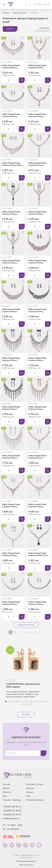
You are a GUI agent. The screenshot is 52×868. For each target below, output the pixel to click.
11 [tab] (34, 701)
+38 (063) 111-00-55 (12, 815)
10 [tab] (31, 701)
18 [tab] (25, 704)
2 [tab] (9, 701)
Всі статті (26, 715)
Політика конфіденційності (26, 861)
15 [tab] (45, 701)
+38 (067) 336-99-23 (12, 807)
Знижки (30, 792)
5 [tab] (17, 701)
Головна (6, 13)
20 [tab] (31, 704)
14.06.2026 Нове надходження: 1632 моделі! (23, 685)
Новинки (30, 788)
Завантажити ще (26, 625)
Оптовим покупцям (35, 800)
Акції (28, 796)
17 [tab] (23, 704)
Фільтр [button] (10, 29)
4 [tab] (14, 701)
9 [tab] (28, 701)
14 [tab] (42, 701)
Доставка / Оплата (35, 784)
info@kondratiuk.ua (11, 818)
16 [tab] (48, 701)
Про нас (7, 784)
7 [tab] (23, 701)
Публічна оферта (26, 865)
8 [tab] (25, 701)
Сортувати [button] (44, 28)
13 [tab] (39, 701)
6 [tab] (20, 701)
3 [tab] (12, 701)
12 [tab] (36, 701)
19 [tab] (28, 704)
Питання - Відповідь (12, 800)
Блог (5, 796)
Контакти (7, 792)
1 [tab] (6, 701)
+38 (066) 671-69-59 (12, 811)
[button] (26, 4)
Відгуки (6, 788)
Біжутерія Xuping (20, 13)
